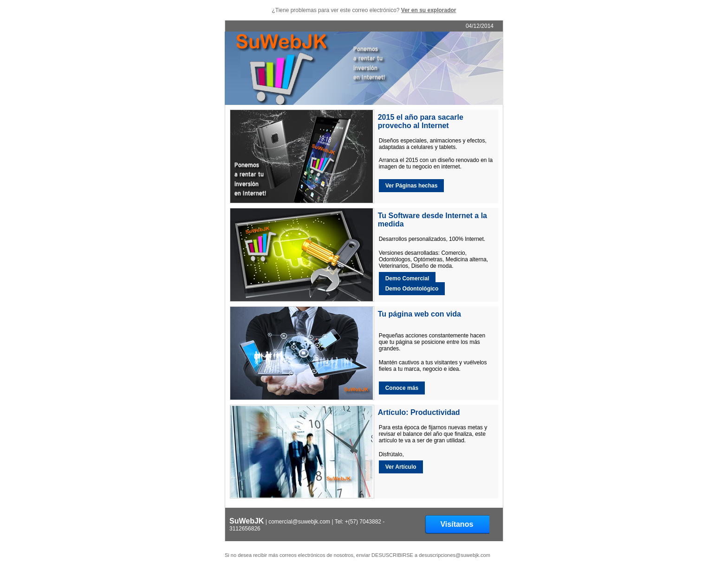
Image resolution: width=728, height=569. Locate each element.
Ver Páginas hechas (412, 186)
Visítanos (457, 524)
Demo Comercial (407, 278)
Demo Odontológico (412, 289)
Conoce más (402, 388)
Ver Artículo (401, 467)
